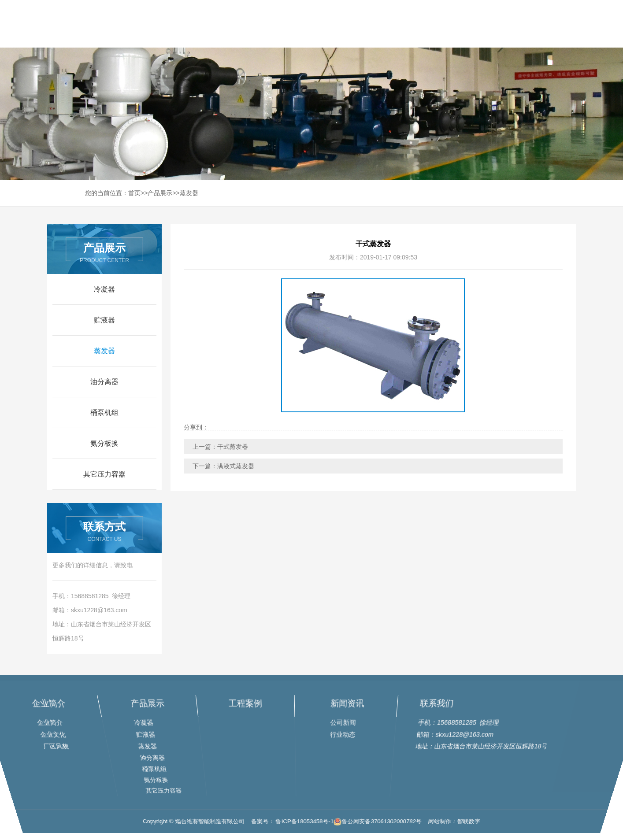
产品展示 (397, 24)
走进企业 (343, 24)
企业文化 (62, 735)
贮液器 (104, 320)
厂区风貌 (61, 746)
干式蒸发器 (233, 447)
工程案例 (452, 24)
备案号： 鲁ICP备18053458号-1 (290, 828)
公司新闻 (341, 724)
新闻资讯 (506, 24)
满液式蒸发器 (236, 466)
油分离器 (104, 382)
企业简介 (69, 707)
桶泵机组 (104, 413)
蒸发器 (189, 193)
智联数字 (484, 828)
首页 (134, 193)
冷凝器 (104, 289)
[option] (373, 345)
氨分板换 (104, 443)
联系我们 (560, 24)
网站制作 (453, 828)
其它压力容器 (104, 474)
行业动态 (341, 735)
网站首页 (289, 24)
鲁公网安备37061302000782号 (384, 828)
